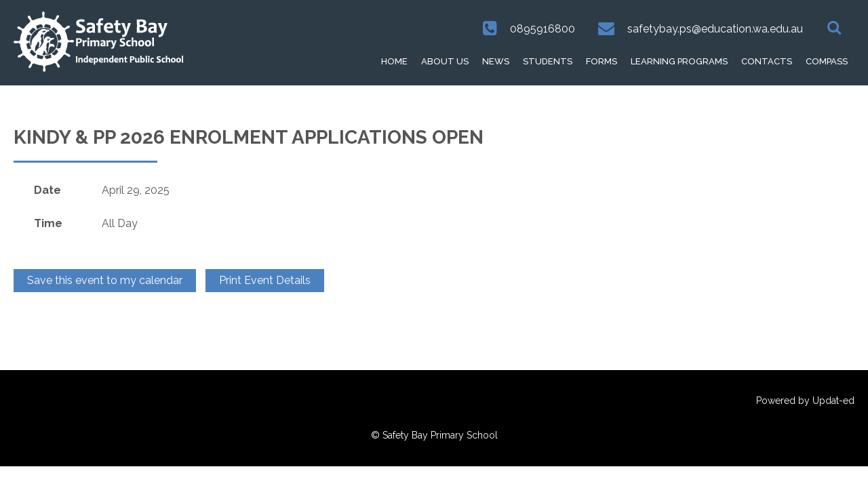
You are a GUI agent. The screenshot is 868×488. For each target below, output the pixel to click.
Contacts (767, 61)
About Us (445, 61)
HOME (394, 61)
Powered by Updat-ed (805, 401)
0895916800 (542, 29)
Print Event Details (265, 280)
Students (548, 61)
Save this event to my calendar (105, 280)
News (496, 61)
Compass (827, 61)
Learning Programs (679, 61)
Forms (601, 61)
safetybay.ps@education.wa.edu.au (715, 29)
